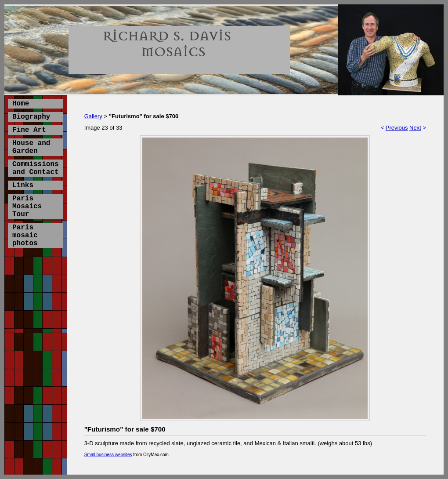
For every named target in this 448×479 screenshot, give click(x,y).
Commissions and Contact (36, 168)
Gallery (93, 116)
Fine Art (29, 130)
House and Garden (31, 147)
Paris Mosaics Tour (27, 207)
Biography (31, 117)
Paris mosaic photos (25, 236)
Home (21, 104)
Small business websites (108, 455)
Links (23, 185)
